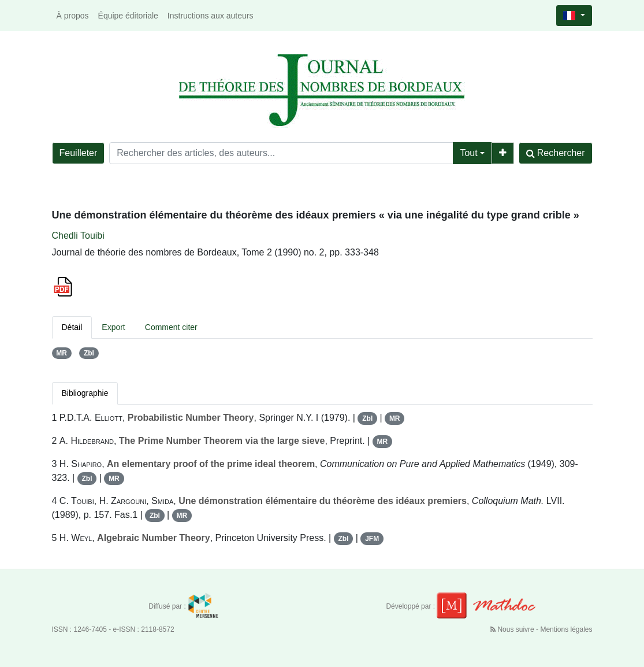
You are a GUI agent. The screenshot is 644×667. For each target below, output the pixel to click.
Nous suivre (513, 629)
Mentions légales (566, 629)
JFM (372, 539)
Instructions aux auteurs (211, 16)
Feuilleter (79, 153)
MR (62, 353)
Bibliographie (85, 393)
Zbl (89, 353)
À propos (73, 16)
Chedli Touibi (78, 236)
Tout (468, 153)
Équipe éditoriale (128, 16)
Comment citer (171, 327)
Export (113, 327)
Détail (72, 327)
